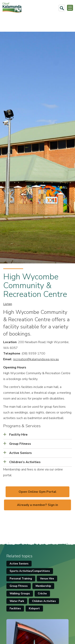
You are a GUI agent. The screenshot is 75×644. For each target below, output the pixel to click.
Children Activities (44, 601)
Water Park (17, 601)
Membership (43, 586)
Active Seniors (19, 564)
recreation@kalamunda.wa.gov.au (36, 359)
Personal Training (21, 579)
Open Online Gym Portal (37, 492)
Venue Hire (47, 579)
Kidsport (34, 609)
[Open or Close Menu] (70, 8)
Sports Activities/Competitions (30, 571)
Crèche (42, 594)
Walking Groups (20, 594)
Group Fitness (19, 586)
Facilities (15, 609)
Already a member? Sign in (37, 505)
